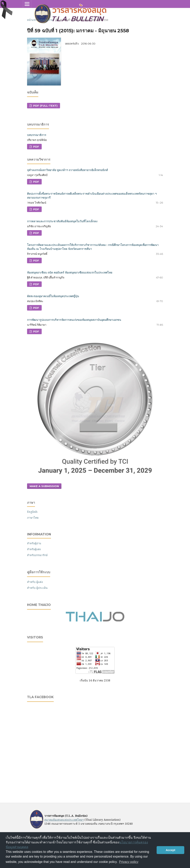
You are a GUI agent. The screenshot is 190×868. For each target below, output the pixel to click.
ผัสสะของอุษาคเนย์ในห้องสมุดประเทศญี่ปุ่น (53, 296)
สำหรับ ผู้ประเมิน (37, 588)
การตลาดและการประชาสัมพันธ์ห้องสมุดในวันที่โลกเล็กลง (62, 221)
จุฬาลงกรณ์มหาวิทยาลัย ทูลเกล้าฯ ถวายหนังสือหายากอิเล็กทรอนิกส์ (67, 170)
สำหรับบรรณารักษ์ (37, 555)
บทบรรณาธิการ (37, 135)
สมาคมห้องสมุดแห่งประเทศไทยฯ (64, 820)
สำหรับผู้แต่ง (34, 549)
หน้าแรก (32, 20)
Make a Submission (44, 486)
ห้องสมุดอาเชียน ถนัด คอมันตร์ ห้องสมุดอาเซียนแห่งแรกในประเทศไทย (70, 273)
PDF (36, 147)
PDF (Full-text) (45, 106)
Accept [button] (170, 850)
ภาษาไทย (33, 518)
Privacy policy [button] (129, 862)
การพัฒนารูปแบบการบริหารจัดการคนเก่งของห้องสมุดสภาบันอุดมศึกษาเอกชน (74, 320)
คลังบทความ (46, 20)
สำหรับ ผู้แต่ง (35, 582)
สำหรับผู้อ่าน (34, 543)
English (32, 512)
